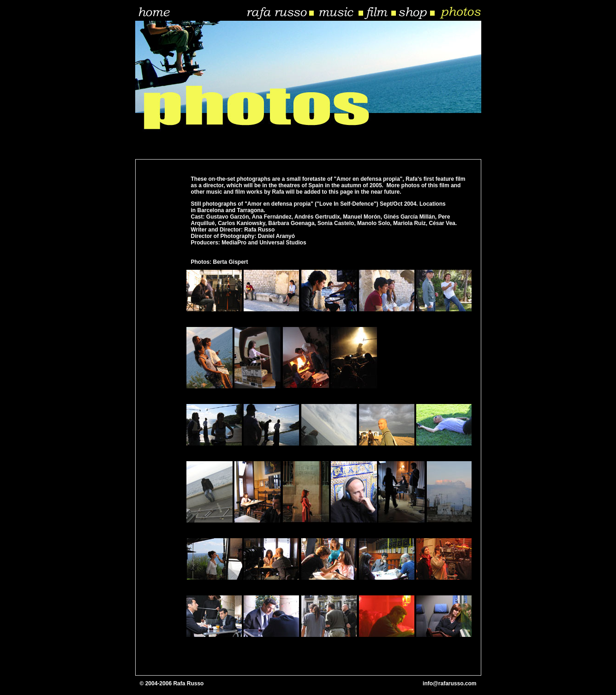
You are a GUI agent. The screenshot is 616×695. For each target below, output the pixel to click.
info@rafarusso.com (449, 683)
